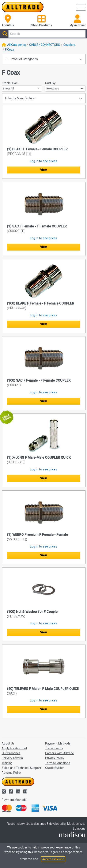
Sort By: (51, 83)
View (43, 170)
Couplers (69, 45)
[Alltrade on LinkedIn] (19, 792)
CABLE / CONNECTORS (45, 45)
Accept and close (53, 859)
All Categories (16, 45)
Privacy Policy (55, 758)
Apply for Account (14, 748)
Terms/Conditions (58, 763)
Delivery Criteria (12, 758)
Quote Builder (54, 768)
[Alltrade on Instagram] (25, 792)
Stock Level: (10, 83)
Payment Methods (58, 743)
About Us (8, 743)
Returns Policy (12, 773)
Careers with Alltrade (60, 753)
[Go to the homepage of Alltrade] (23, 7)
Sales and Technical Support (21, 768)
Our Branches (11, 753)
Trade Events (54, 748)
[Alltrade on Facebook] (11, 792)
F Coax (10, 50)
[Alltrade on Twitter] (4, 792)
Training (7, 763)
